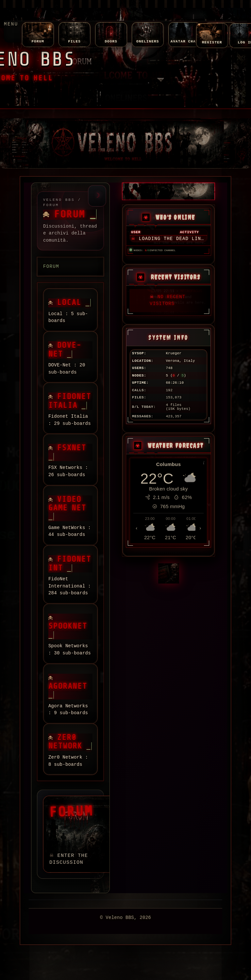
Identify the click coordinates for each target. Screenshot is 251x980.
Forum (51, 266)
